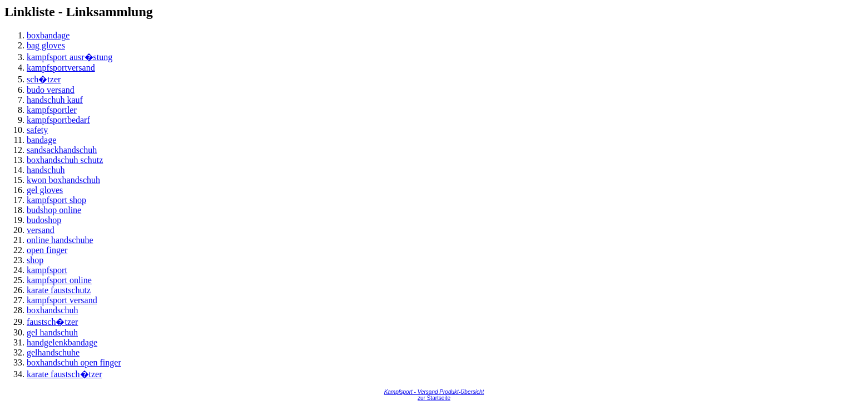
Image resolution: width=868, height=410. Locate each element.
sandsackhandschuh (62, 150)
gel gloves (45, 190)
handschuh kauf (55, 100)
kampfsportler (52, 110)
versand (41, 230)
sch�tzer (44, 79)
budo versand (51, 90)
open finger (47, 250)
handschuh (46, 170)
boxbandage (48, 35)
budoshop (44, 220)
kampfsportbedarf (58, 120)
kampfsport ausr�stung (70, 57)
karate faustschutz (59, 290)
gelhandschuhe (53, 352)
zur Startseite (434, 398)
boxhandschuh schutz (65, 160)
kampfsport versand (62, 300)
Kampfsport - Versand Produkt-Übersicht (434, 392)
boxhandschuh (52, 310)
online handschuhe (60, 240)
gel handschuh (52, 332)
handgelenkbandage (62, 342)
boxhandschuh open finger (74, 362)
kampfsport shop (56, 200)
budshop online (54, 210)
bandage (41, 140)
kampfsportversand (61, 68)
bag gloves (46, 45)
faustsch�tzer (52, 322)
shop (35, 260)
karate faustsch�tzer (64, 374)
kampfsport (47, 270)
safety (37, 130)
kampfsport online (59, 280)
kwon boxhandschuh (63, 180)
